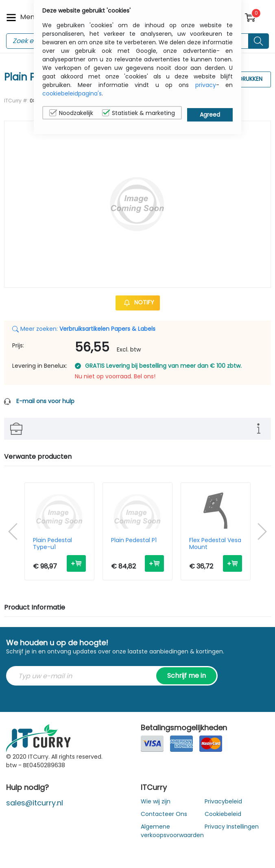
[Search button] (259, 41)
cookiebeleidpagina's (72, 93)
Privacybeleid (223, 801)
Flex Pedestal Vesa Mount (215, 544)
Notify (138, 302)
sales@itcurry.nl (35, 803)
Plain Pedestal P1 (134, 540)
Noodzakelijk (71, 113)
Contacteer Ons (164, 814)
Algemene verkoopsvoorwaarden (172, 831)
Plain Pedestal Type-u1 (52, 544)
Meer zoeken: (84, 329)
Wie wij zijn (156, 801)
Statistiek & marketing (139, 113)
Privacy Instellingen (232, 827)
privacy (206, 85)
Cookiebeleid (223, 814)
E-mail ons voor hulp (45, 401)
